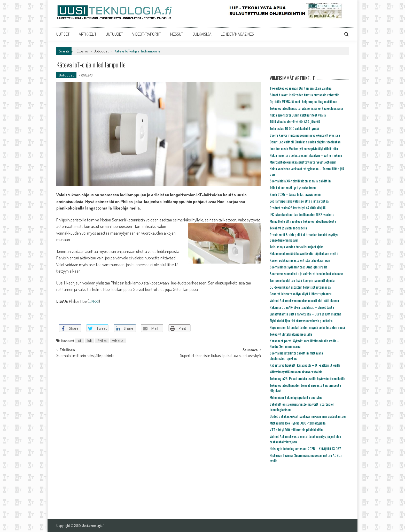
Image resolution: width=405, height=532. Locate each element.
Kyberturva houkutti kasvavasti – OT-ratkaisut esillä (305, 365)
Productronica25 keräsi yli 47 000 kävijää (298, 208)
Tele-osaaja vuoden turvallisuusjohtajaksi (297, 247)
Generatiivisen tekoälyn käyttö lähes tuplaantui (301, 294)
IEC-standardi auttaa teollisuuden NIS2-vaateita (302, 214)
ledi (89, 341)
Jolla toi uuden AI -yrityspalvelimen (293, 187)
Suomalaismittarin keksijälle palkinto (85, 356)
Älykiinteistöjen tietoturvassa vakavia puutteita (301, 321)
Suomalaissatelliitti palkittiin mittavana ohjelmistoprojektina (296, 356)
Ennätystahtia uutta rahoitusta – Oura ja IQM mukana (305, 314)
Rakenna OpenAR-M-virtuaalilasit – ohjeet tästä (302, 307)
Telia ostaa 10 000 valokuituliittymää (294, 128)
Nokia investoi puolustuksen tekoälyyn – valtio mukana (306, 155)
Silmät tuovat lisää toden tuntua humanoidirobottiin (304, 95)
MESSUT (177, 34)
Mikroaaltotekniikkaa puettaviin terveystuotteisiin (303, 162)
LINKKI (94, 301)
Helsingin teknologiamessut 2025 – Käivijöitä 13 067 (305, 448)
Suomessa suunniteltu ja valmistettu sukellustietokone (306, 273)
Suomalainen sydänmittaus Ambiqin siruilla (298, 267)
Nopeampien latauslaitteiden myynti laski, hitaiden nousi (307, 327)
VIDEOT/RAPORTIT (147, 34)
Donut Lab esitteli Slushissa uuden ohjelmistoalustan (305, 142)
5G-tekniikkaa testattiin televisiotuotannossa (300, 287)
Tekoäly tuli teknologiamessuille (291, 334)
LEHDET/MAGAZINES (237, 34)
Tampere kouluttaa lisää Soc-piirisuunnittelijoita (302, 280)
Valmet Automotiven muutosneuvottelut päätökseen (304, 300)
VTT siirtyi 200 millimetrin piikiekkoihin (296, 430)
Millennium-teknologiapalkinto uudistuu (296, 397)
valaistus (118, 341)
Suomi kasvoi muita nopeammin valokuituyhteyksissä (305, 135)
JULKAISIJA (202, 34)
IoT (79, 341)
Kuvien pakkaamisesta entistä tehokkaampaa (300, 260)
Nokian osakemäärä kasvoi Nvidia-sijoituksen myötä (304, 253)
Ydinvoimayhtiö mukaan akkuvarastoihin (296, 372)
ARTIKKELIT (88, 34)
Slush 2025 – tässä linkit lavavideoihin (295, 194)
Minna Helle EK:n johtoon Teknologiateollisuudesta (303, 221)
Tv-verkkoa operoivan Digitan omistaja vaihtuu (301, 88)
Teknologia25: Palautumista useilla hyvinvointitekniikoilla (307, 378)
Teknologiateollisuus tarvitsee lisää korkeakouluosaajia (306, 108)
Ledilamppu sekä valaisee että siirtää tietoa (299, 201)
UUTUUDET (114, 34)
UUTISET (63, 34)
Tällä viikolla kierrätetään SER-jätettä (295, 122)
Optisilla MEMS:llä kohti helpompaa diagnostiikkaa (303, 101)
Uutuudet (101, 51)
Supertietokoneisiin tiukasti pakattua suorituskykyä (220, 356)
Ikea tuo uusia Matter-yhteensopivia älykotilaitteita (304, 148)
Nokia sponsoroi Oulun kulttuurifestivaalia (298, 115)
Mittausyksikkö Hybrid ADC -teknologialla (298, 423)
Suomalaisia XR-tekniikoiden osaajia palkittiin (300, 181)
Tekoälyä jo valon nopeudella (288, 228)
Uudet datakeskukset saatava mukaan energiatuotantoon (308, 416)
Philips (102, 341)
